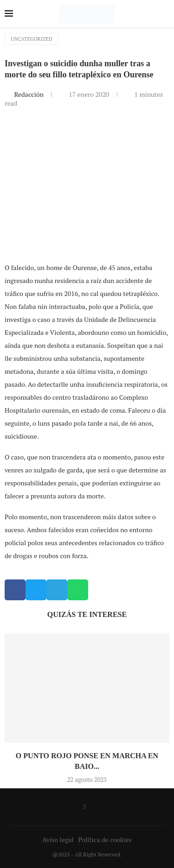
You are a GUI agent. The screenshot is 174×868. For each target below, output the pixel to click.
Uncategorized (32, 39)
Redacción (29, 94)
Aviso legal (58, 840)
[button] (15, 590)
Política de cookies (105, 840)
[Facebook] (85, 807)
